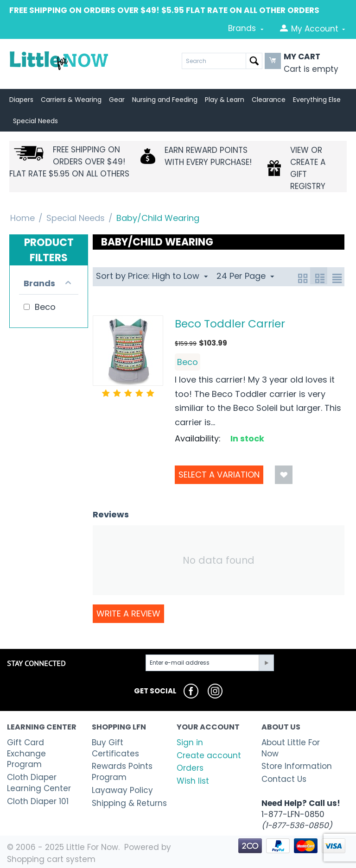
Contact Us (284, 779)
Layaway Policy (122, 790)
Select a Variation (219, 475)
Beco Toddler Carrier (230, 324)
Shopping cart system (51, 859)
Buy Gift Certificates (115, 748)
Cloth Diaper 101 (38, 801)
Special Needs (76, 218)
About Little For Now (291, 748)
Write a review (128, 613)
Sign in (190, 742)
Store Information (297, 766)
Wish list (193, 781)
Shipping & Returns (129, 803)
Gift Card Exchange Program (26, 754)
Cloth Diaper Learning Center (39, 783)
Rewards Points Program (122, 772)
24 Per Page (245, 276)
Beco (188, 362)
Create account (209, 755)
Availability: (198, 438)
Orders (190, 768)
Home (22, 218)
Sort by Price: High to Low (152, 276)
